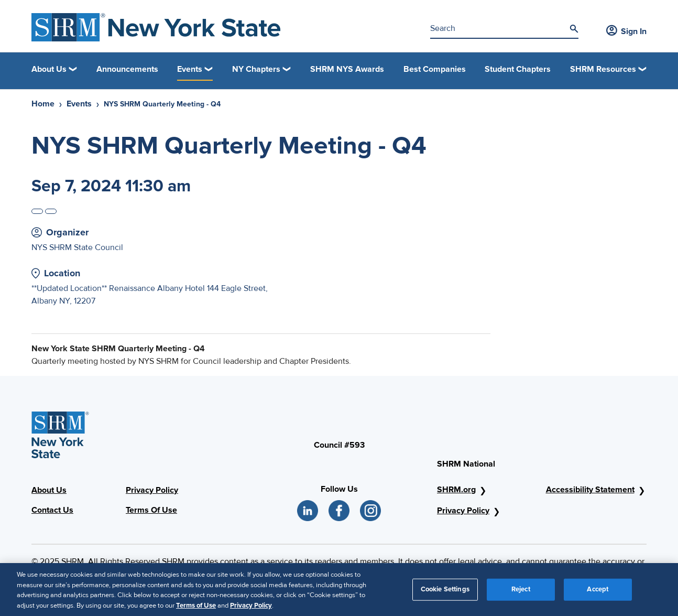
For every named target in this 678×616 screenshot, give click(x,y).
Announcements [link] (127, 69)
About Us (49, 490)
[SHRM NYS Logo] (156, 27)
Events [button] (190, 69)
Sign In (626, 31)
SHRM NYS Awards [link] (347, 69)
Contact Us (52, 510)
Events (79, 104)
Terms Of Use (151, 510)
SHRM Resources (603, 69)
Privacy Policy (152, 490)
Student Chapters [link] (518, 69)
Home (43, 104)
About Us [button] (49, 69)
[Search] (574, 29)
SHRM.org (456, 490)
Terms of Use (196, 609)
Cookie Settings (445, 593)
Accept (598, 593)
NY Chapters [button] (256, 69)
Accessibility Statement (590, 490)
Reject (521, 593)
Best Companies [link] (435, 69)
